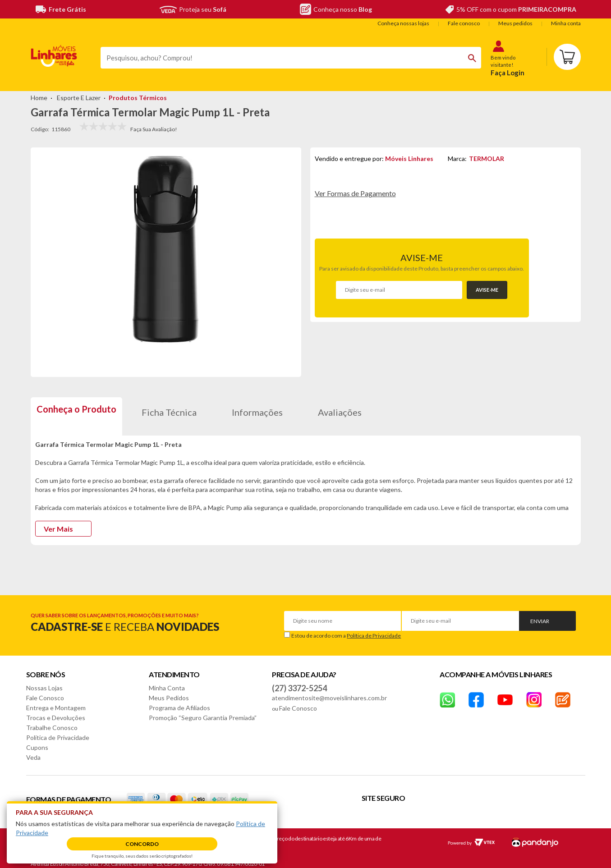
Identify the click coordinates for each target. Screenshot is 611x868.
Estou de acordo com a (346, 629)
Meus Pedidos (169, 691)
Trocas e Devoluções (56, 711)
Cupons (37, 741)
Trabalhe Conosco (52, 721)
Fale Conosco (45, 691)
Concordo (142, 844)
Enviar (540, 615)
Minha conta (566, 23)
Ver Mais (58, 523)
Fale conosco (464, 23)
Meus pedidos (515, 23)
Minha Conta (167, 682)
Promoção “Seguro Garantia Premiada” (203, 711)
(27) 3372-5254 (299, 682)
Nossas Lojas (44, 682)
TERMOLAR (487, 158)
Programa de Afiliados (179, 701)
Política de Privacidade (374, 629)
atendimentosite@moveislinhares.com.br (329, 691)
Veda (33, 751)
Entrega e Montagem (56, 701)
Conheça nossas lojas (403, 23)
